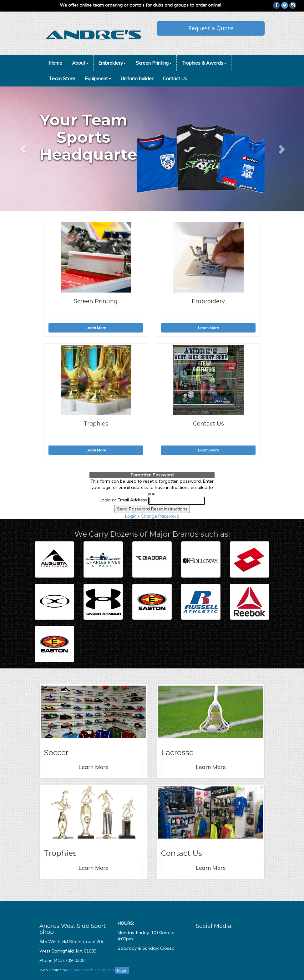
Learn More (94, 767)
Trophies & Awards (204, 63)
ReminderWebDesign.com (91, 970)
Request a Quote (211, 28)
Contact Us (175, 79)
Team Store (62, 79)
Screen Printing (154, 63)
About (80, 63)
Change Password (160, 516)
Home (56, 63)
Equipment (98, 79)
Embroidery (112, 63)
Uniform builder (137, 79)
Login (131, 516)
